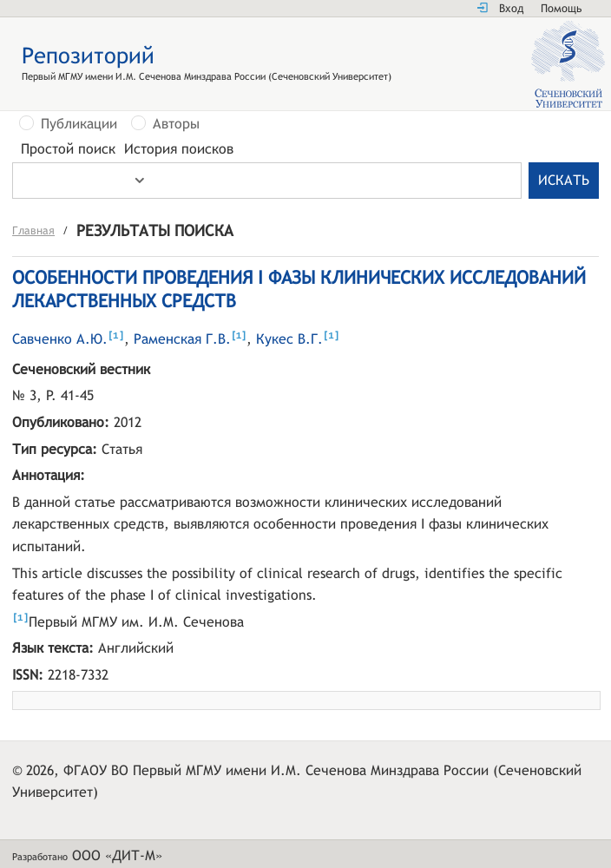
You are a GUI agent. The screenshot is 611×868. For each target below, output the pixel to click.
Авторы (176, 124)
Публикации (79, 124)
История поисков (179, 149)
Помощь (561, 8)
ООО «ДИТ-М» (117, 857)
